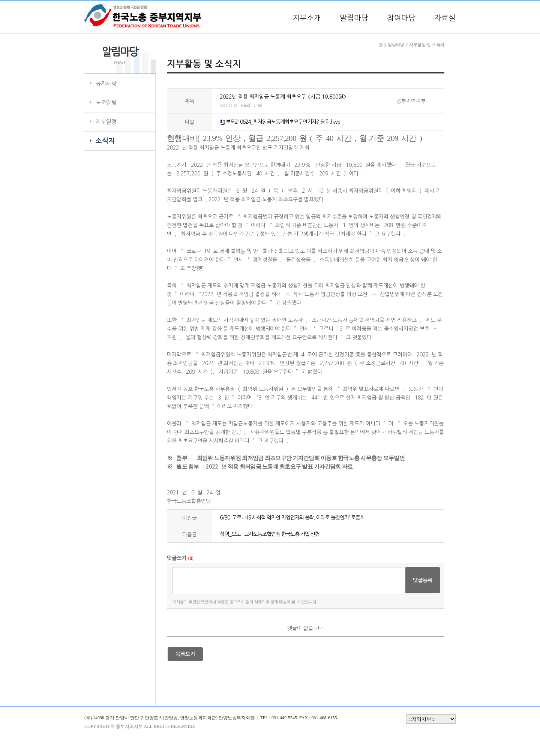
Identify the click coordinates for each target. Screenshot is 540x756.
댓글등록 (423, 580)
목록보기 (185, 654)
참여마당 (401, 18)
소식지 (105, 141)
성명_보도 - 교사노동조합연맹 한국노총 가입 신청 (270, 534)
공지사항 (106, 83)
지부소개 (307, 18)
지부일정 (106, 122)
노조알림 (106, 103)
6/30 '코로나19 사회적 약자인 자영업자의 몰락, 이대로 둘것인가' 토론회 (292, 518)
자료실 (445, 18)
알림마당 (354, 18)
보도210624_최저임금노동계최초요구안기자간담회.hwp (283, 122)
